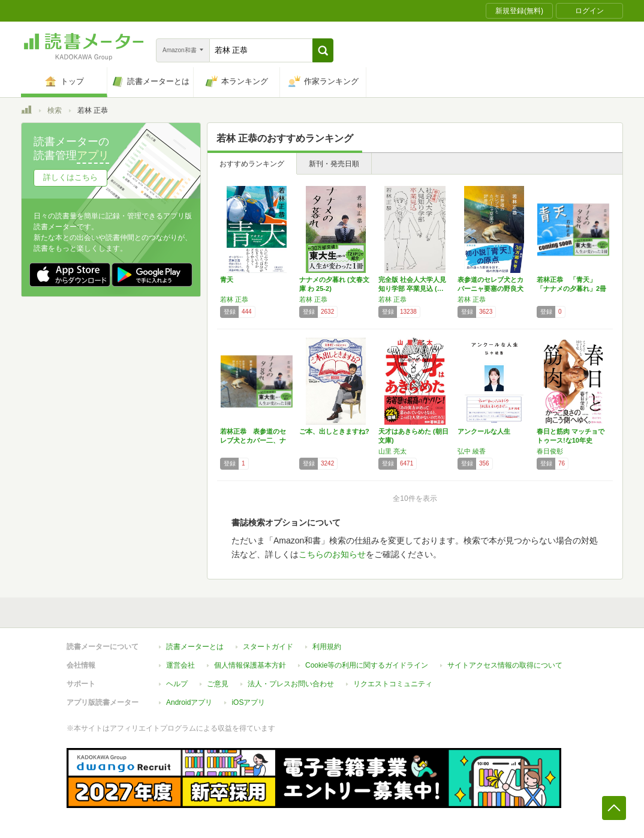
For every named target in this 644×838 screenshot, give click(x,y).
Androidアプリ (189, 702)
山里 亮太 (392, 451)
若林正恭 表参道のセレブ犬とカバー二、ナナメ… (253, 440)
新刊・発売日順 (334, 164)
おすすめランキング (252, 164)
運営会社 (180, 665)
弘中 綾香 (472, 451)
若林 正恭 (234, 299)
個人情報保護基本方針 (250, 665)
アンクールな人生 (484, 431)
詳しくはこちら (70, 177)
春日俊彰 (550, 451)
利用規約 (327, 647)
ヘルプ (177, 684)
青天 (227, 280)
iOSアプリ (248, 702)
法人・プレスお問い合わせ (291, 684)
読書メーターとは (195, 647)
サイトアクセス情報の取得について (505, 665)
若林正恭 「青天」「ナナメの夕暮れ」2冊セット (571, 289)
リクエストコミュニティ (393, 684)
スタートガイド (268, 647)
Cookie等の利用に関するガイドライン (367, 665)
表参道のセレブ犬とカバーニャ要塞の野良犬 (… (490, 289)
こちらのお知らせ (332, 554)
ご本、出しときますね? (334, 431)
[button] (323, 50)
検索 (55, 110)
